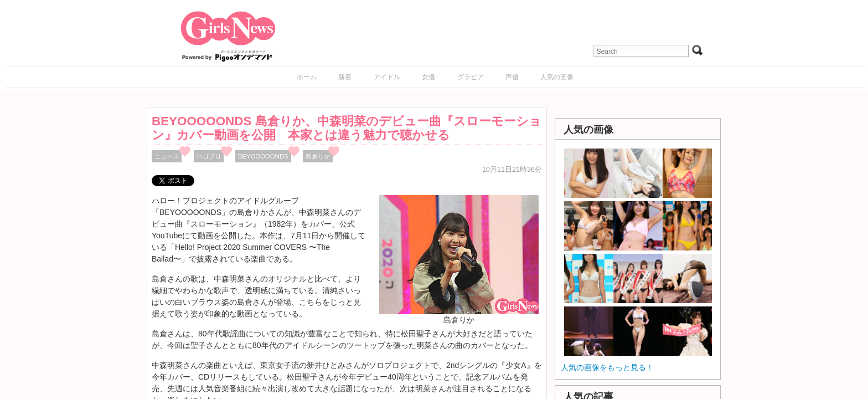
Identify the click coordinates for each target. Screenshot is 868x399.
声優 (512, 77)
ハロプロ (209, 156)
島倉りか (318, 156)
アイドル (387, 77)
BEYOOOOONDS (263, 156)
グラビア (471, 77)
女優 (428, 77)
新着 (345, 77)
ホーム (307, 77)
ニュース (167, 156)
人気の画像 (557, 77)
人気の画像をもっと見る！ (607, 367)
